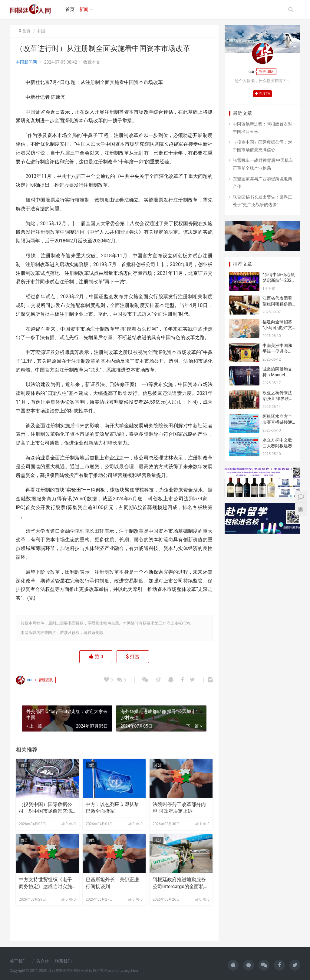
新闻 (84, 9)
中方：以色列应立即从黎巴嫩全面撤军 (112, 808)
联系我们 (63, 961)
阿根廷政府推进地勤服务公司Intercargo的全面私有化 (181, 883)
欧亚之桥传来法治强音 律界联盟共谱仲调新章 (278, 399)
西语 (24, 765)
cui (24, 680)
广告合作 (41, 961)
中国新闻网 (26, 62)
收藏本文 (92, 62)
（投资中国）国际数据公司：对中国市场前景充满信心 (45, 808)
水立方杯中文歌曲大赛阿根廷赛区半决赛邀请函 (277, 446)
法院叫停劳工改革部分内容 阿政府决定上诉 (179, 808)
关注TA (263, 94)
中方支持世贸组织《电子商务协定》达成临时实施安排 (45, 883)
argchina (131, 971)
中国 (41, 31)
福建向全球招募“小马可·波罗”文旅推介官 (277, 328)
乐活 (158, 765)
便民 (91, 765)
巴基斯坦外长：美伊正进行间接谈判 (112, 883)
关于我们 (18, 961)
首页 (70, 9)
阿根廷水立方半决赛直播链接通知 (277, 422)
